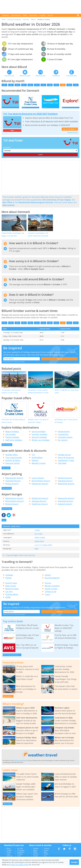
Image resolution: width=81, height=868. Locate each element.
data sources (8, 208)
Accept (74, 862)
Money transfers (52, 589)
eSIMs (8, 600)
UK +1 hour (38, 537)
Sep (56, 85)
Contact (9, 853)
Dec (76, 85)
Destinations (16, 15)
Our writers (21, 853)
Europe (10, 19)
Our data (20, 851)
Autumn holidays (39, 440)
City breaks (10, 437)
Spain (46, 855)
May (30, 85)
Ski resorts (63, 443)
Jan (4, 85)
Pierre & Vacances (66, 460)
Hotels (48, 578)
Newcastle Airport (66, 486)
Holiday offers (12, 457)
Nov (69, 85)
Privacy (9, 855)
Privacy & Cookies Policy (19, 865)
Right (36, 551)
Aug (50, 85)
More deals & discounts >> (12, 658)
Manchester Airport (14, 481)
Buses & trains (12, 591)
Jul (43, 85)
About (9, 851)
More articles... (8, 699)
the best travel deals (20, 763)
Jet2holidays (37, 460)
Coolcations (63, 437)
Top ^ (4, 523)
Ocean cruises (51, 591)
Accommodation (52, 581)
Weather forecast (40, 75)
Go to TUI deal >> (70, 132)
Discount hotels (13, 466)
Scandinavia (17, 19)
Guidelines (21, 855)
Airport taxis (11, 586)
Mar (17, 85)
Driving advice (12, 597)
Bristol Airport (12, 486)
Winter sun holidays (41, 443)
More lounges (7, 511)
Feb (11, 85)
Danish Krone (39, 544)
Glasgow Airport (65, 484)
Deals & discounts (72, 75)
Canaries (47, 851)
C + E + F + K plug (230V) (43, 548)
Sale (12, 133)
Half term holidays (14, 443)
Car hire (9, 594)
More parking (7, 491)
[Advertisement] (41, 7)
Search (50, 15)
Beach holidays (12, 434)
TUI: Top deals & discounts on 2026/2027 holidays (30, 117)
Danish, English (40, 540)
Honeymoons (64, 434)
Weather (6, 15)
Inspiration (33, 15)
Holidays (9, 578)
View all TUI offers (73, 135)
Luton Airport (38, 481)
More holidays (7, 447)
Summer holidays (39, 437)
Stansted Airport (13, 484)
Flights (8, 581)
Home (3, 19)
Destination (7, 150)
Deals (25, 15)
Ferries (48, 586)
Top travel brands (14, 460)
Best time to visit (9, 75)
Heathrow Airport (40, 507)
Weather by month (25, 75)
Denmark (26, 19)
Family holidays (12, 440)
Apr (24, 85)
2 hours (37, 533)
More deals (6, 471)
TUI (33, 457)
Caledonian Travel (66, 463)
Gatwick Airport (65, 481)
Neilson (35, 463)
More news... (8, 807)
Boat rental (11, 589)
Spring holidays (39, 434)
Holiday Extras (64, 457)
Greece (46, 853)
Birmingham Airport (41, 484)
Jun (37, 85)
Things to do (51, 594)
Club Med (62, 466)
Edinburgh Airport (40, 486)
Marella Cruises (39, 466)
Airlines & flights (13, 463)
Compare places (65, 440)
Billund (33, 19)
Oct (63, 85)
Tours (47, 597)
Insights (43, 15)
